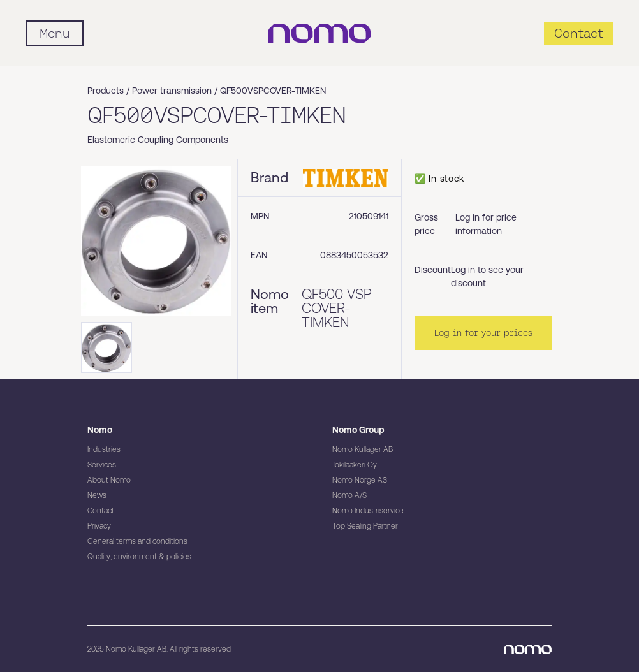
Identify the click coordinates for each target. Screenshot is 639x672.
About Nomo (109, 480)
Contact (101, 511)
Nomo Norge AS (360, 480)
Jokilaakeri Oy (355, 465)
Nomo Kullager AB (363, 449)
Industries (104, 449)
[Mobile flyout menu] (55, 33)
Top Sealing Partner (365, 526)
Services (102, 465)
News (97, 495)
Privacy (99, 526)
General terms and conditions (137, 541)
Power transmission (172, 91)
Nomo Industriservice (368, 511)
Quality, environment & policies (139, 557)
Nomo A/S (349, 495)
